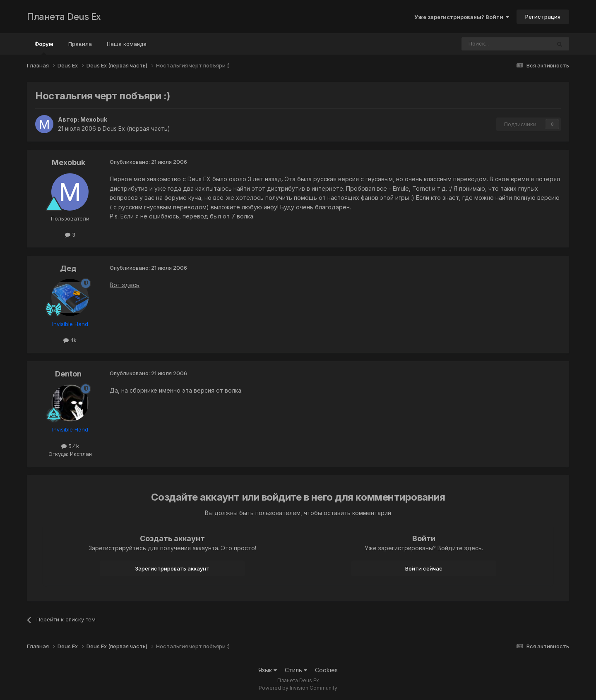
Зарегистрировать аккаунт (172, 568)
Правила (80, 44)
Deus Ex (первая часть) (136, 128)
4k (70, 340)
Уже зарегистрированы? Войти (462, 17)
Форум (44, 48)
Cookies (326, 670)
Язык (268, 670)
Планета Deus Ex (64, 17)
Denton (68, 374)
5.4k (70, 446)
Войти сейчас (424, 568)
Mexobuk (94, 119)
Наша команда (127, 44)
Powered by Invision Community (298, 688)
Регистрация (543, 17)
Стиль (296, 670)
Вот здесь (125, 285)
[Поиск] (483, 44)
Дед (68, 268)
